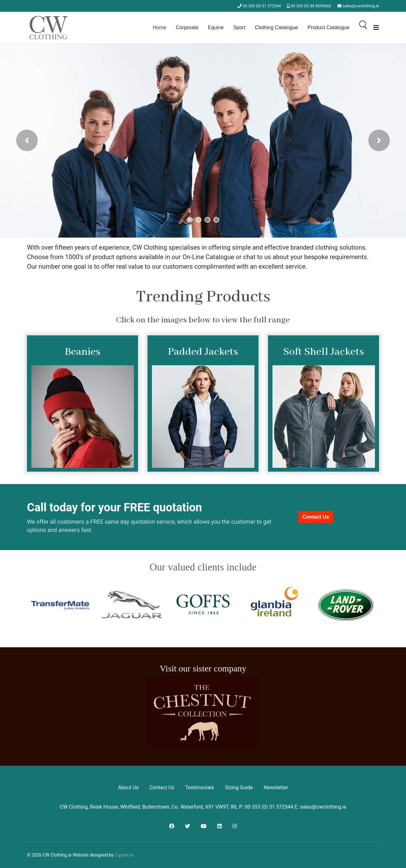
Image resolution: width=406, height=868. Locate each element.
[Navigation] (376, 28)
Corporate (187, 27)
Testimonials (200, 787)
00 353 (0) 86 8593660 (311, 6)
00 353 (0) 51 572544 (262, 6)
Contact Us (316, 517)
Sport (239, 27)
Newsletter (276, 787)
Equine (216, 27)
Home (159, 27)
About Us (128, 787)
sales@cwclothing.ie (361, 6)
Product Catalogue (328, 27)
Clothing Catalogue (276, 27)
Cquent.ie (124, 855)
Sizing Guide (239, 787)
